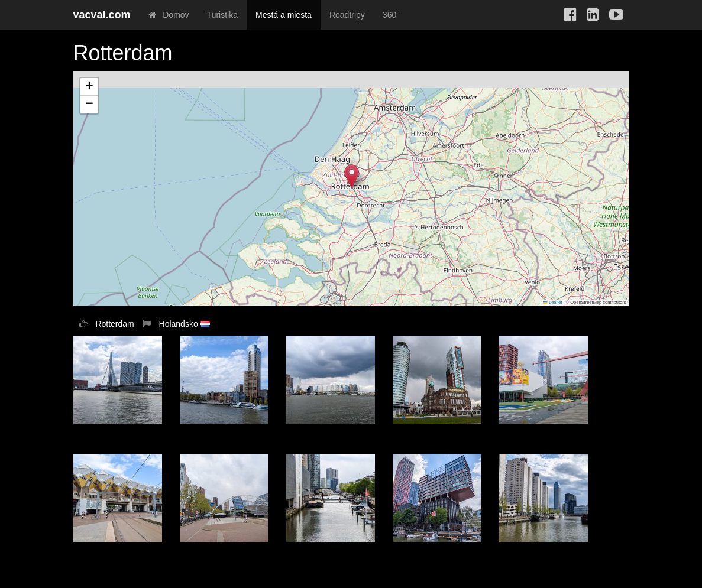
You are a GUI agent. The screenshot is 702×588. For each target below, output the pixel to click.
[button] (352, 176)
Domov (169, 15)
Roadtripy (347, 15)
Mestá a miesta (284, 15)
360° (391, 15)
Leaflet (552, 302)
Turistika (222, 15)
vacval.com (102, 15)
